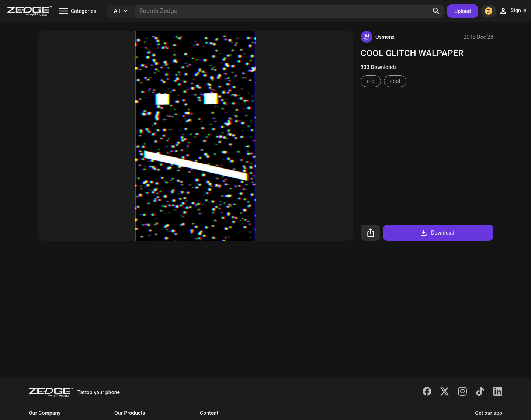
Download (437, 233)
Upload (463, 11)
